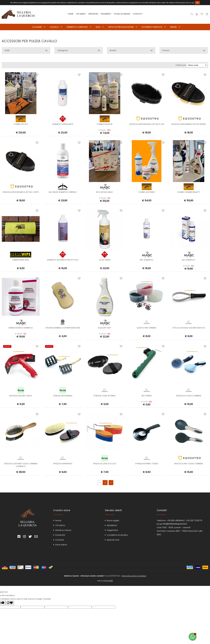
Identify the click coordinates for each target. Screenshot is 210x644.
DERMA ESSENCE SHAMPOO (21, 328)
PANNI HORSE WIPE (21, 260)
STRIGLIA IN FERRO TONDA (147, 464)
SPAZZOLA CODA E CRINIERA (189, 396)
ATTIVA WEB (108, 581)
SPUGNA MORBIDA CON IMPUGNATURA (63, 328)
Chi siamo (81, 14)
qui (193, 3)
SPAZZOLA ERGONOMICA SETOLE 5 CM (147, 124)
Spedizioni (93, 14)
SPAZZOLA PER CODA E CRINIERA (189, 464)
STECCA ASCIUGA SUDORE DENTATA (189, 328)
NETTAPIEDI (147, 396)
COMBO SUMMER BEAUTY (189, 192)
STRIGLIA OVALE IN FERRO (105, 396)
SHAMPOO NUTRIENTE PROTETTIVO (63, 260)
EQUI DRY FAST (105, 328)
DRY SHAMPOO (147, 260)
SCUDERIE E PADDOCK (152, 27)
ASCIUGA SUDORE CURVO (21, 396)
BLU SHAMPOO (189, 260)
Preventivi (60, 535)
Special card (113, 540)
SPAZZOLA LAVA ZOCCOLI (105, 464)
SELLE (98, 27)
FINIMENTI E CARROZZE (77, 27)
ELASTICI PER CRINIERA (147, 328)
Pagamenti (106, 14)
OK (197, 3)
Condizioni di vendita (117, 535)
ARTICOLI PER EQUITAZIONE (121, 27)
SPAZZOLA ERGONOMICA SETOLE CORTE (21, 192)
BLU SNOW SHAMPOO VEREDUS (63, 192)
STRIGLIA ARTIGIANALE (63, 396)
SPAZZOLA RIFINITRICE (63, 464)
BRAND (174, 27)
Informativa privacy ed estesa (134, 576)
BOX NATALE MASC (105, 192)
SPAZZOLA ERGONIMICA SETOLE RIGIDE (189, 124)
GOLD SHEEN (105, 260)
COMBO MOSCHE (105, 124)
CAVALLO (54, 27)
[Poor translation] (10, 603)
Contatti (138, 14)
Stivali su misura (122, 14)
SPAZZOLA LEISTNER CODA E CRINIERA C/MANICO (21, 465)
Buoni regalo (113, 520)
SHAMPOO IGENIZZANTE (63, 124)
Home (71, 14)
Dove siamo (61, 545)
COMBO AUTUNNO (147, 192)
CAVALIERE (37, 27)
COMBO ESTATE (21, 124)
